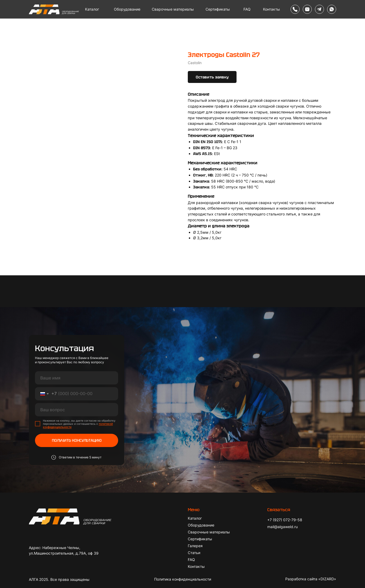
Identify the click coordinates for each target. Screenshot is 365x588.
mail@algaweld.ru (282, 527)
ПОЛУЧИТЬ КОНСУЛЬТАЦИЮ (77, 440)
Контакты (271, 9)
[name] (77, 378)
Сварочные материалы (173, 9)
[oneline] (77, 410)
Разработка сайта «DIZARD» (311, 579)
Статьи (194, 553)
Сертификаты (218, 9)
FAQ (247, 9)
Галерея (195, 546)
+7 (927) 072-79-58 (285, 520)
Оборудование (127, 9)
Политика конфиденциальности (183, 579)
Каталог (92, 9)
